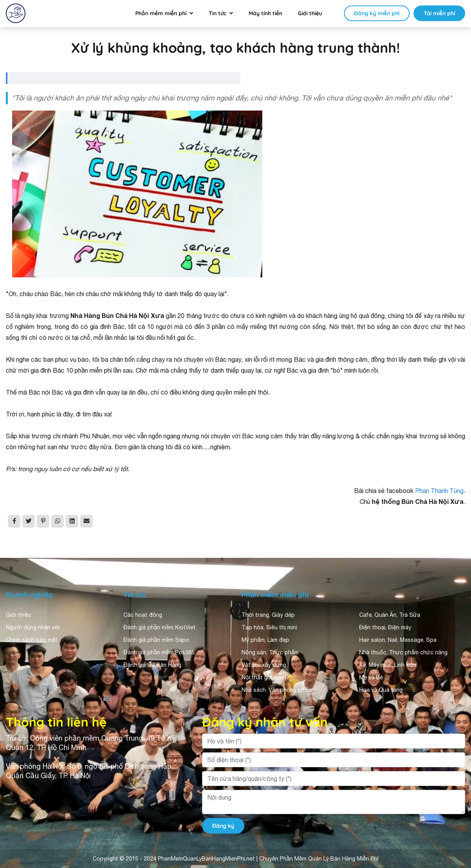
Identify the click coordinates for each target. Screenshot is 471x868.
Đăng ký (223, 826)
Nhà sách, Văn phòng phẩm (277, 690)
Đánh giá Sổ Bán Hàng (152, 665)
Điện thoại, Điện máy (385, 627)
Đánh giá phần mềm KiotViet (160, 627)
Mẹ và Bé (371, 677)
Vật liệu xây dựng (264, 665)
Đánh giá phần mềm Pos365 (159, 652)
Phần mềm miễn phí (161, 13)
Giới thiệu (310, 13)
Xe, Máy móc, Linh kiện (388, 665)
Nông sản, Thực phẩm (270, 652)
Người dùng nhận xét (33, 627)
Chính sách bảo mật (32, 640)
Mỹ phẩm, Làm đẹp (265, 640)
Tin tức (218, 13)
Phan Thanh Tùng (439, 491)
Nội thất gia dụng (264, 677)
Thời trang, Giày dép (268, 615)
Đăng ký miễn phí (377, 13)
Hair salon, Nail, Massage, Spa (398, 640)
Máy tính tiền (265, 13)
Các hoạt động (143, 615)
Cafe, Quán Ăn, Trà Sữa (390, 615)
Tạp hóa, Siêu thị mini (269, 627)
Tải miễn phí (439, 13)
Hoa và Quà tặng (381, 690)
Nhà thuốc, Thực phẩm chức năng (403, 652)
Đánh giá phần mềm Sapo (156, 640)
